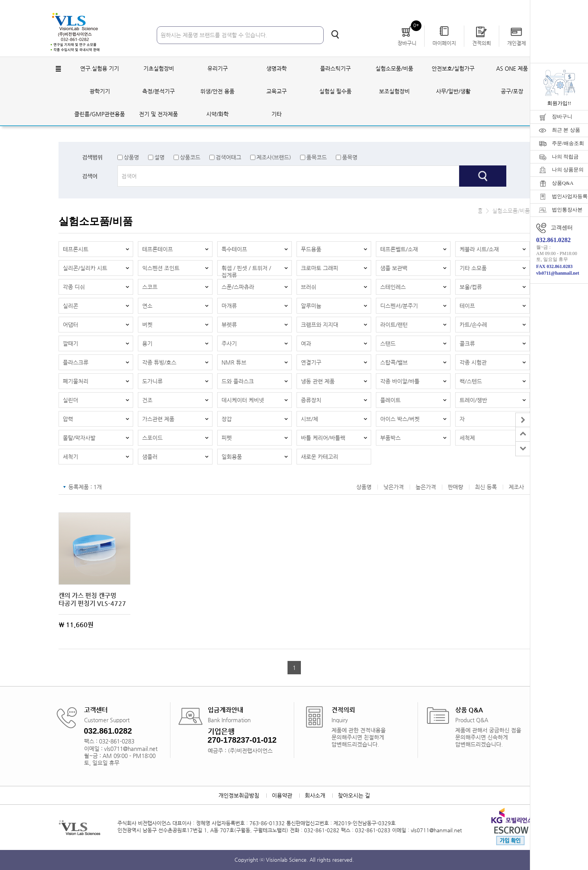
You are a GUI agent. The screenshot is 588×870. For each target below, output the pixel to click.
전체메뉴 (59, 69)
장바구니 (562, 117)
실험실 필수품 (335, 91)
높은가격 (426, 487)
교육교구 (277, 91)
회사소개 (315, 795)
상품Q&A (563, 183)
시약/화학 (217, 114)
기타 (277, 114)
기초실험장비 (159, 68)
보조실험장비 (394, 91)
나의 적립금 (565, 157)
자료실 (498, 8)
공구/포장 (512, 91)
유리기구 (218, 68)
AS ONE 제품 (512, 68)
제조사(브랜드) (274, 157)
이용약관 (282, 795)
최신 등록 (486, 487)
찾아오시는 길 (354, 795)
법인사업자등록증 (570, 196)
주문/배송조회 (568, 143)
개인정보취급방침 (239, 795)
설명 (159, 157)
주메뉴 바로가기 (0, 0)
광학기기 (100, 91)
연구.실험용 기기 (100, 68)
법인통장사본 (567, 210)
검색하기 (335, 34)
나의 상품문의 (568, 170)
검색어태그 (228, 157)
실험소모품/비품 (394, 68)
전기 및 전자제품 (158, 114)
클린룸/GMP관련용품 (100, 114)
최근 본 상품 (566, 130)
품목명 (350, 157)
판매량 (455, 487)
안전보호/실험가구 (453, 68)
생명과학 (277, 68)
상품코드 (190, 157)
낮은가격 (394, 487)
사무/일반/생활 (453, 91)
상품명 (131, 157)
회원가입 (470, 8)
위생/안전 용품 (217, 91)
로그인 (441, 8)
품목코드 (317, 157)
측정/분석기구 (158, 91)
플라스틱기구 (335, 68)
